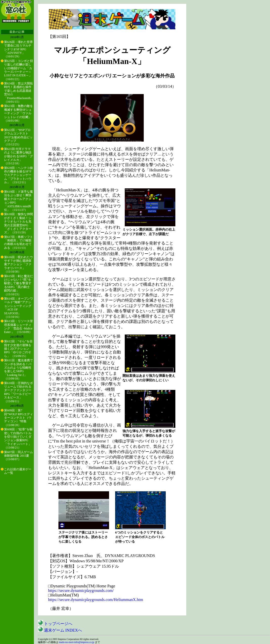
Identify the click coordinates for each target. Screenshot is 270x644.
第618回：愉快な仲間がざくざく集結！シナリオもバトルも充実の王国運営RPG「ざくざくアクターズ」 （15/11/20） (18, 223)
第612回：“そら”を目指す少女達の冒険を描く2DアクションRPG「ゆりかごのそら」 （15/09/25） (18, 349)
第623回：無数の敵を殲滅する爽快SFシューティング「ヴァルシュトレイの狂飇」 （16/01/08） (18, 113)
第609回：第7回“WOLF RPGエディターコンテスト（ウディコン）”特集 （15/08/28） (18, 418)
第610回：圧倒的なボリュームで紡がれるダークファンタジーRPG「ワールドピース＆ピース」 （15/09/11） (18, 392)
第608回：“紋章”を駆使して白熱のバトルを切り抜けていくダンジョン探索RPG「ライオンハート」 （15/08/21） (18, 438)
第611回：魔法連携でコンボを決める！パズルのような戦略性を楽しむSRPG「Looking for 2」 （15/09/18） (18, 369)
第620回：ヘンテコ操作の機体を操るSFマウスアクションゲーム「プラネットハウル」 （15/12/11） (18, 175)
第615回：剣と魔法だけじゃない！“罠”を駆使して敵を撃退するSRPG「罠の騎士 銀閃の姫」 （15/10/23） (18, 285)
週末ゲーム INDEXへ (60, 630)
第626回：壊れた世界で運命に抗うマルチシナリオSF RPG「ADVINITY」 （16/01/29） (18, 49)
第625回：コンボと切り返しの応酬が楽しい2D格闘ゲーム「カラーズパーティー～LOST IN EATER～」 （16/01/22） (18, 70)
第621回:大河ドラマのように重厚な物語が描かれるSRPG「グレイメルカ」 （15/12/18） (18, 156)
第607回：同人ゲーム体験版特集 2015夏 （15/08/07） (18, 456)
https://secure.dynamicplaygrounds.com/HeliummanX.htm (96, 600)
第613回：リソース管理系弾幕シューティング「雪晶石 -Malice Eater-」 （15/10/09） (18, 327)
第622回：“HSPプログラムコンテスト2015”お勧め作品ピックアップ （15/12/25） (18, 137)
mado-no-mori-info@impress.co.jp (77, 642)
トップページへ (55, 624)
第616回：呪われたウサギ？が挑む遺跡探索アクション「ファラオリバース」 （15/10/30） (18, 264)
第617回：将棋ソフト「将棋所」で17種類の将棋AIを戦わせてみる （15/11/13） (18, 242)
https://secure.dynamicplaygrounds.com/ (81, 591)
